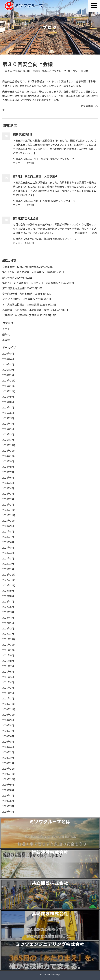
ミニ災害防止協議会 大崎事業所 (21, 304)
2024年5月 (8, 483)
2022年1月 (8, 634)
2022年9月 (8, 591)
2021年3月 (8, 688)
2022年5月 (8, 612)
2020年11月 (9, 709)
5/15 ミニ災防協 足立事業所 (19, 299)
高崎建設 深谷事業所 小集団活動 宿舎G (26, 310)
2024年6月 (8, 478)
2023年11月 (9, 515)
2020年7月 (8, 731)
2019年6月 (8, 801)
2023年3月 (8, 558)
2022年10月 (9, 585)
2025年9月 (8, 397)
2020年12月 (9, 704)
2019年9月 (8, 785)
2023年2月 (8, 564)
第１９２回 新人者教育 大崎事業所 (24, 272)
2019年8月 (8, 790)
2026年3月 (8, 364)
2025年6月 (8, 413)
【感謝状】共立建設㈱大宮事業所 (21, 315)
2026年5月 (8, 353)
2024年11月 (9, 451)
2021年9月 (8, 655)
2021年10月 (9, 650)
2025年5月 (8, 418)
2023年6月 (8, 542)
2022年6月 (8, 607)
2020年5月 (8, 742)
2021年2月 (8, 693)
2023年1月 (8, 569)
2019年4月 (8, 812)
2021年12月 (9, 639)
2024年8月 (8, 467)
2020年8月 (8, 725)
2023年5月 (8, 548)
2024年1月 (8, 504)
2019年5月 (8, 806)
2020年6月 (8, 736)
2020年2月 (8, 758)
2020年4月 (8, 747)
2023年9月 (8, 526)
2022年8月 (8, 596)
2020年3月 (8, 752)
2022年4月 (8, 618)
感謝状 (6, 334)
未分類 (85, 71)
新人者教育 (8, 278)
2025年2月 (8, 434)
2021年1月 (8, 698)
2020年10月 (9, 715)
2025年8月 (8, 402)
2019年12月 (9, 769)
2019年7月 (8, 795)
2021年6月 (8, 672)
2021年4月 (8, 682)
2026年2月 (8, 370)
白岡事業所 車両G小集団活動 (19, 267)
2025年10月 (9, 391)
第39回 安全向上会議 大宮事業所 (35, 176)
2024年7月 (8, 472)
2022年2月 (8, 628)
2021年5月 (8, 677)
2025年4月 (8, 424)
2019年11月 (9, 774)
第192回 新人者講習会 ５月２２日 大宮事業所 (30, 283)
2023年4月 (8, 553)
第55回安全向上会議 (26, 218)
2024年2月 (8, 499)
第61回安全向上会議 (13, 288)
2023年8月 (8, 531)
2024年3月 (8, 494)
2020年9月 (8, 720)
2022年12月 (9, 574)
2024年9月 (8, 461)
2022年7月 (8, 601)
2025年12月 (9, 380)
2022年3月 (8, 623)
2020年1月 (8, 763)
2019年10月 (9, 779)
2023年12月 (9, 510)
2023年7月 (8, 537)
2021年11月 (9, 645)
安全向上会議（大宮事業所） (18, 294)
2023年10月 (9, 521)
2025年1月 (8, 440)
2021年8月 (8, 661)
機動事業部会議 (23, 134)
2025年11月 (9, 386)
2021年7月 (8, 666)
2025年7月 (8, 407)
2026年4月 (8, 359)
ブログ (6, 329)
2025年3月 (8, 429)
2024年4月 (8, 488)
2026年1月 (8, 375)
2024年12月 (9, 445)
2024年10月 (9, 456)
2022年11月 (9, 580)
